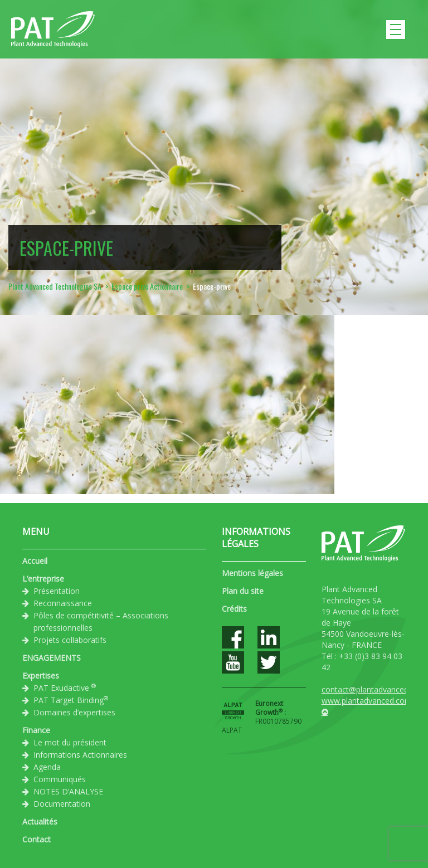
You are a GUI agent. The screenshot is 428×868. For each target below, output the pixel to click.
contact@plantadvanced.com (374, 689)
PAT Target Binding (71, 700)
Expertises (41, 676)
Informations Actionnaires (80, 755)
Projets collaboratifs (70, 640)
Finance (36, 730)
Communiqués (60, 779)
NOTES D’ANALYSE (68, 791)
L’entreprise (43, 579)
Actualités (40, 821)
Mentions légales (252, 573)
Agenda (47, 767)
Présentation (57, 591)
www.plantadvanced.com (367, 701)
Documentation (62, 804)
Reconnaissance (63, 603)
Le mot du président (70, 742)
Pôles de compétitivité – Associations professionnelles (101, 621)
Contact (37, 839)
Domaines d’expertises (74, 712)
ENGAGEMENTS (52, 658)
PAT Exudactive (65, 687)
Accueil (35, 561)
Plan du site (243, 591)
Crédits (234, 609)
